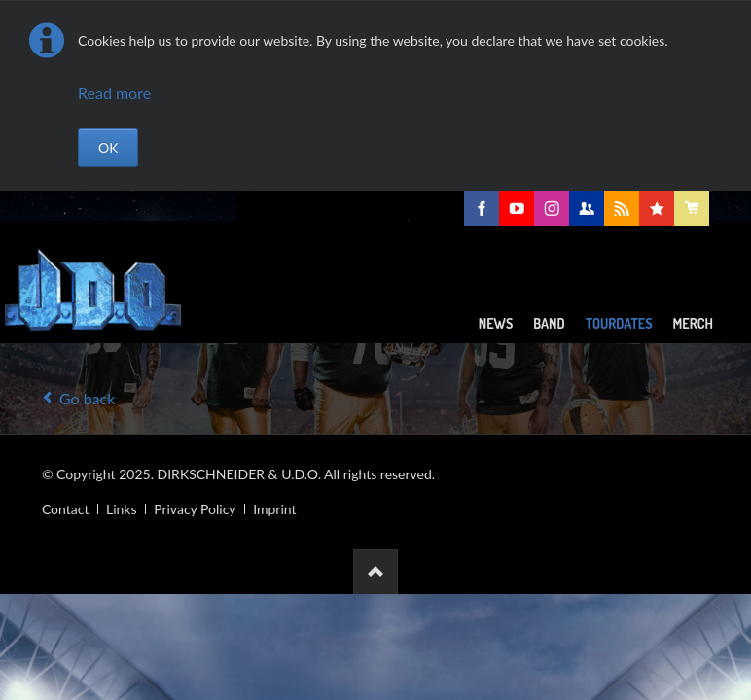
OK (108, 147)
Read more (114, 93)
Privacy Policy (195, 509)
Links (122, 509)
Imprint (274, 509)
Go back (87, 398)
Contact (66, 509)
